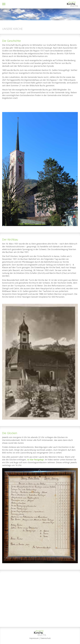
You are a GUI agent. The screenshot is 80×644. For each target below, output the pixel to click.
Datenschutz (46, 638)
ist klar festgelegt (35, 460)
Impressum (34, 638)
